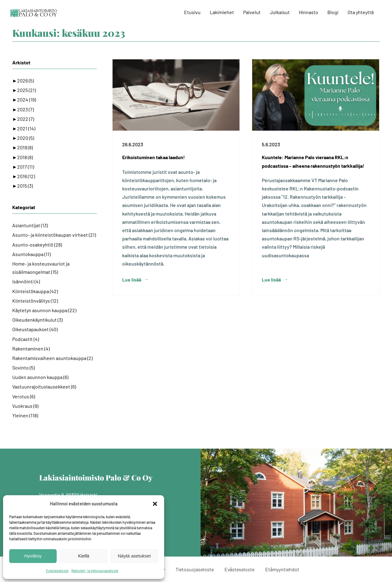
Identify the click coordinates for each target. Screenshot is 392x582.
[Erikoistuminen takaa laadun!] (176, 95)
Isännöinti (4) (26, 281)
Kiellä (84, 556)
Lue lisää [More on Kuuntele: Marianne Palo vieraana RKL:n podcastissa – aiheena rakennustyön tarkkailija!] (271, 280)
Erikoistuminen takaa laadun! (154, 157)
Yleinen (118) (25, 415)
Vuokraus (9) (25, 406)
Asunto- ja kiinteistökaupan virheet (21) (54, 235)
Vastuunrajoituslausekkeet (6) (44, 387)
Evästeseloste (57, 571)
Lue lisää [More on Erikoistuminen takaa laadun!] (132, 280)
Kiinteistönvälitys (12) (35, 301)
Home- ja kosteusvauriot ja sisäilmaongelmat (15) (41, 268)
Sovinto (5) (23, 368)
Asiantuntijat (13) (30, 225)
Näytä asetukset (134, 556)
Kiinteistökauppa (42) (35, 291)
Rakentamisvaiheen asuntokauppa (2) (52, 358)
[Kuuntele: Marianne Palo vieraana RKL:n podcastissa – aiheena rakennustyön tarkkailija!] (316, 95)
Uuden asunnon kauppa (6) (40, 377)
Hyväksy (33, 556)
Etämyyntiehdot (282, 569)
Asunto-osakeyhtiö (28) (37, 245)
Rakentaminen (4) (31, 348)
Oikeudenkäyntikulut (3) (37, 320)
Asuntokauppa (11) (31, 254)
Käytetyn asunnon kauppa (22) (44, 310)
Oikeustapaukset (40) (35, 329)
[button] (155, 504)
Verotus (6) (24, 396)
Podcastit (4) (26, 339)
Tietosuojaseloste (195, 569)
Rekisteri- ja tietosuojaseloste (95, 571)
